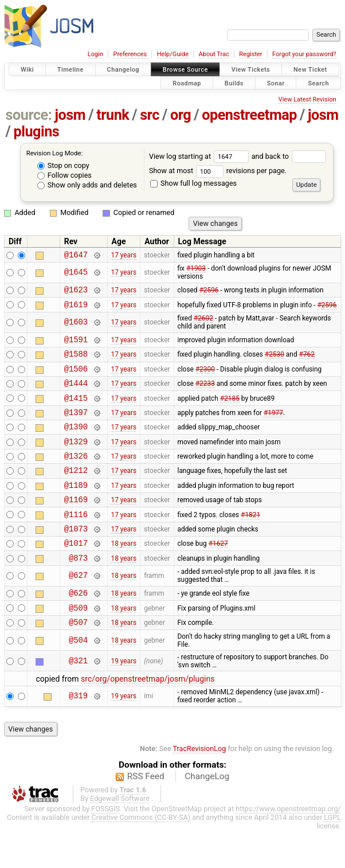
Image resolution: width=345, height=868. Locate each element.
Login (95, 54)
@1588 (76, 362)
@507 (78, 660)
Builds (234, 83)
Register (250, 54)
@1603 (76, 328)
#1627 (218, 574)
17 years (124, 256)
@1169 (76, 525)
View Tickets (251, 70)
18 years (124, 574)
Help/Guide (173, 54)
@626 (78, 627)
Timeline (70, 70)
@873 (78, 590)
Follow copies (64, 175)
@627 (78, 609)
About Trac (214, 54)
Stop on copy (63, 165)
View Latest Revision (307, 99)
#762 (307, 362)
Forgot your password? (304, 54)
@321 (78, 699)
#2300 (205, 378)
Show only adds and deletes (87, 185)
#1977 (273, 427)
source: (29, 115)
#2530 (275, 362)
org (181, 115)
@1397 (76, 427)
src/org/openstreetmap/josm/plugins (148, 717)
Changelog (123, 70)
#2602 (203, 323)
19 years (124, 699)
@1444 (76, 395)
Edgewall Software (120, 836)
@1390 (76, 443)
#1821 (250, 541)
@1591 (76, 346)
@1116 (76, 541)
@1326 (76, 476)
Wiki (27, 70)
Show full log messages (193, 183)
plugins (36, 132)
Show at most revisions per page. (218, 171)
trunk (113, 115)
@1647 (76, 256)
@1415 (76, 411)
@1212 (76, 492)
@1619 (76, 309)
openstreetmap (249, 115)
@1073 (76, 558)
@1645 (76, 274)
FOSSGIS (105, 847)
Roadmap (187, 83)
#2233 (205, 395)
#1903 (196, 270)
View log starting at (200, 156)
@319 (78, 734)
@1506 (76, 379)
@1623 (76, 293)
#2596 (209, 293)
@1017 (76, 574)
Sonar (276, 83)
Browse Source (185, 70)
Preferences (130, 54)
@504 (78, 678)
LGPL (332, 855)
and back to (289, 156)
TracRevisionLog (200, 786)
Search (318, 83)
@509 (78, 644)
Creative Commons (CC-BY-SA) (141, 855)
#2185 (230, 411)
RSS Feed (146, 814)
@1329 (76, 460)
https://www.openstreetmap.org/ (288, 847)
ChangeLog (207, 814)
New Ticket (310, 70)
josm (70, 115)
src (150, 115)
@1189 (76, 509)
